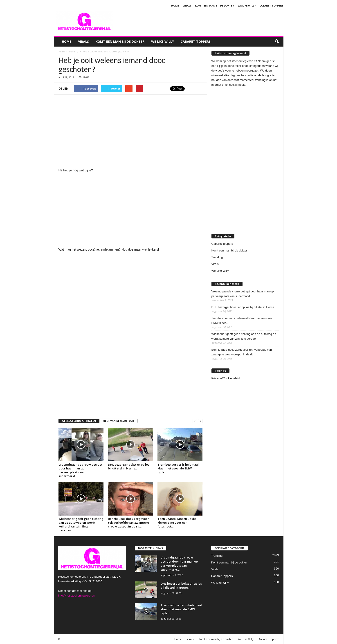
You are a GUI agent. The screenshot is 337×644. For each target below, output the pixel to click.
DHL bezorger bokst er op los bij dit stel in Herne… (129, 466)
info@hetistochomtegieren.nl (77, 596)
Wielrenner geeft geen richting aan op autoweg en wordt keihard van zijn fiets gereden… (81, 524)
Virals (187, 6)
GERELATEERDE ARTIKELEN (79, 421)
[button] (277, 42)
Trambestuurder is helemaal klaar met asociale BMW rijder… (178, 468)
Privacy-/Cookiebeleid (226, 378)
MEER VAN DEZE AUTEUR (118, 421)
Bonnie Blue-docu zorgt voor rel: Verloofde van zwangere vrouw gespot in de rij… (128, 523)
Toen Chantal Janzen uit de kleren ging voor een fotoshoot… (177, 523)
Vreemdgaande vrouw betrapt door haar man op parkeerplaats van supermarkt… (80, 470)
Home (175, 6)
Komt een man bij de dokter (215, 6)
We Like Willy (247, 6)
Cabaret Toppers (271, 6)
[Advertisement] (202, 21)
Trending (217, 257)
